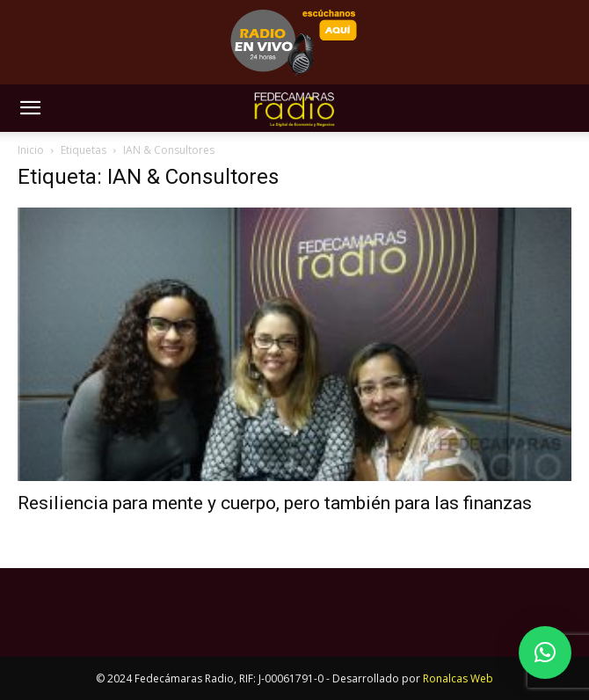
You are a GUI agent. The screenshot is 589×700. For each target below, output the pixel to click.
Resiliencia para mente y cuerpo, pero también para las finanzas (275, 503)
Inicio (31, 150)
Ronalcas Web (458, 678)
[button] (30, 108)
